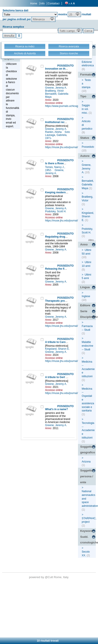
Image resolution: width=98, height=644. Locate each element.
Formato (86, 75)
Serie (84, 311)
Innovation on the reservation (63, 69)
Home (34, 3)
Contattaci (54, 3)
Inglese (86, 296)
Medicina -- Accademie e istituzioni (88, 369)
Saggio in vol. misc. (86, 109)
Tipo (83, 96)
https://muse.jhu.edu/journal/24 (63, 147)
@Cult (49, 577)
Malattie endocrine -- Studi (87, 346)
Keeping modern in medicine (63, 192)
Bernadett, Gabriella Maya (88, 185)
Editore (85, 305)
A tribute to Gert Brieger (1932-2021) (68, 377)
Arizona (86, 462)
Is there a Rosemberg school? (64, 163)
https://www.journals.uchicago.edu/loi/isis (69, 106)
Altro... (92, 240)
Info (42, 3)
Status (85, 138)
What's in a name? (57, 409)
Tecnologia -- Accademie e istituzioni (88, 430)
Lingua (85, 287)
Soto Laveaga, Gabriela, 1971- (57, 135)
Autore (85, 156)
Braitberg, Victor (55, 91)
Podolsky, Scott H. (56, 211)
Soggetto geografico (88, 450)
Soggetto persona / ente (87, 476)
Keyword (86, 531)
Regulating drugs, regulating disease (68, 237)
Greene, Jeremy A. (56, 88)
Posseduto (88, 147)
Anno (84, 244)
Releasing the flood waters (62, 269)
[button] (74, 14)
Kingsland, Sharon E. (58, 349)
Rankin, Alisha (54, 132)
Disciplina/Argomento (88, 317)
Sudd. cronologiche (88, 540)
